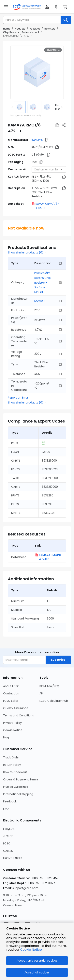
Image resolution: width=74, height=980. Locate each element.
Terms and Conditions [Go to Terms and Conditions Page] (18, 715)
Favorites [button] (53, 50)
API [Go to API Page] (41, 693)
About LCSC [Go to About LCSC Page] (11, 686)
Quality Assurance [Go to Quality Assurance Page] (16, 708)
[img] (20, 107)
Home (7, 29)
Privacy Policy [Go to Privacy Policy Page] (12, 723)
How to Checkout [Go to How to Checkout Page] (15, 772)
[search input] (32, 20)
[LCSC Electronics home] (27, 7)
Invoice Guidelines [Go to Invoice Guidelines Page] (16, 787)
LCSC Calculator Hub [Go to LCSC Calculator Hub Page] (54, 701)
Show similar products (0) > (27, 252)
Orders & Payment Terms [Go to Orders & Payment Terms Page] (21, 779)
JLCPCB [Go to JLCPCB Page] (8, 836)
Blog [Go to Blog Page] (6, 737)
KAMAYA (37, 140)
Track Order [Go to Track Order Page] (11, 757)
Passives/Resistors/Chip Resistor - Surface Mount (43, 283)
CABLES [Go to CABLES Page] (8, 851)
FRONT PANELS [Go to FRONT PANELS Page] (13, 858)
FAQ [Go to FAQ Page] (6, 809)
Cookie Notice (31, 950)
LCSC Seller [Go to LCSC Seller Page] (11, 701)
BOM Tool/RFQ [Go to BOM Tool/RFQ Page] (49, 686)
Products (20, 29)
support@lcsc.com (25, 888)
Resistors (50, 29)
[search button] (66, 20)
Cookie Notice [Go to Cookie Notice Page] (13, 730)
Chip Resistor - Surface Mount (21, 32)
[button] (47, 7)
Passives (35, 29)
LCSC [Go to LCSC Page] (7, 843)
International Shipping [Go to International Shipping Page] (18, 794)
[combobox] (49, 169)
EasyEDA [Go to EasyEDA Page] (9, 829)
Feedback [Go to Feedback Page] (10, 801)
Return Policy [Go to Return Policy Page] (12, 765)
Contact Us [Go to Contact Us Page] (11, 693)
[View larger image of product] (37, 72)
